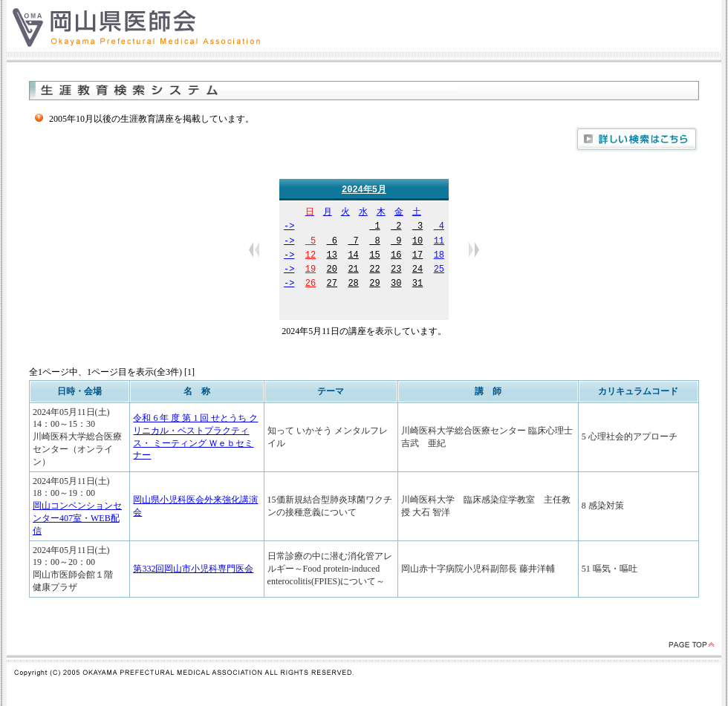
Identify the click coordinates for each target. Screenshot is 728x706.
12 (311, 256)
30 (396, 285)
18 (439, 256)
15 (374, 256)
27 (332, 285)
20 (332, 271)
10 (417, 242)
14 (353, 256)
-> (289, 228)
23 (396, 271)
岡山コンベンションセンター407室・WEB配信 (77, 519)
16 (396, 256)
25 (439, 271)
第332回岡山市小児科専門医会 (193, 569)
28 (353, 285)
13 (332, 256)
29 (374, 285)
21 (353, 271)
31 (417, 285)
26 (311, 285)
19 (311, 271)
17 (417, 256)
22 (374, 271)
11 (439, 242)
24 (417, 271)
